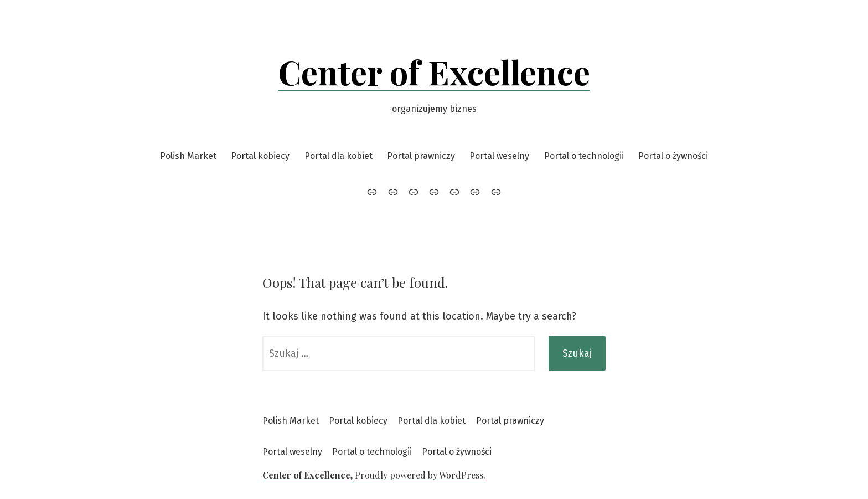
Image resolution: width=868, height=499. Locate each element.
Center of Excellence (434, 71)
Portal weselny (499, 156)
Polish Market (188, 156)
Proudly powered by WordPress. (420, 475)
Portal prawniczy (421, 156)
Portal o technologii (584, 156)
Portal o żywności (673, 156)
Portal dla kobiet (339, 156)
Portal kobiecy (260, 156)
